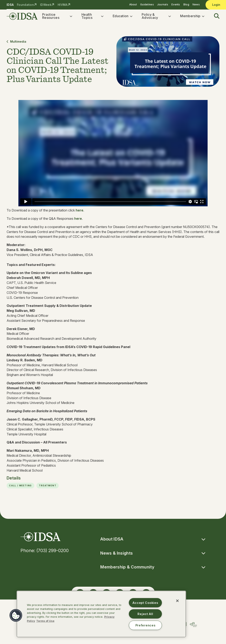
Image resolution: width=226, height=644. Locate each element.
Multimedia (16, 43)
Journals (163, 4)
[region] (101, 614)
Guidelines (147, 4)
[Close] (177, 601)
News (196, 4)
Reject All (145, 614)
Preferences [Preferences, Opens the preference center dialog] (145, 625)
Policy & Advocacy (150, 17)
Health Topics (87, 17)
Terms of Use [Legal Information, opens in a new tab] (45, 621)
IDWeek (46, 5)
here (80, 212)
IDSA (10, 5)
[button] (214, 17)
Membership (190, 17)
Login (216, 5)
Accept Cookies (145, 603)
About (133, 4)
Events (176, 4)
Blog (186, 4)
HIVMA (63, 5)
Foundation (25, 5)
